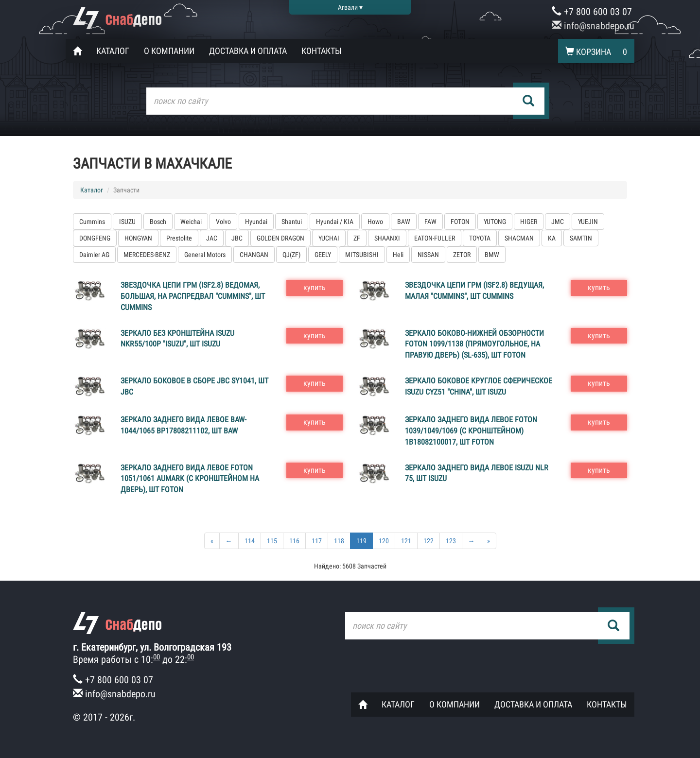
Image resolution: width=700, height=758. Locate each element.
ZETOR (462, 255)
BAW (404, 222)
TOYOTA (480, 238)
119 (361, 541)
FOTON (460, 222)
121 (406, 541)
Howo (375, 222)
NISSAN (428, 255)
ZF (357, 238)
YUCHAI (329, 238)
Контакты (322, 51)
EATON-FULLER (435, 238)
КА (552, 238)
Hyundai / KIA (335, 222)
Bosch (158, 222)
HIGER (529, 222)
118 (339, 541)
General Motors (205, 255)
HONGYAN (138, 238)
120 (384, 541)
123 (451, 541)
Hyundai (256, 222)
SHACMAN (519, 238)
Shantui (292, 222)
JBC (237, 238)
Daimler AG (94, 255)
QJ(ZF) (291, 255)
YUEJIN (588, 222)
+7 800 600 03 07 (592, 12)
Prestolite (179, 238)
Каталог (113, 51)
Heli (398, 255)
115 (272, 541)
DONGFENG (95, 238)
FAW (430, 222)
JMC (558, 222)
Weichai (191, 222)
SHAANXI (387, 238)
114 (250, 541)
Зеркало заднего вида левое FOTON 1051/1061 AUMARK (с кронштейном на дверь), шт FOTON (190, 479)
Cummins (92, 222)
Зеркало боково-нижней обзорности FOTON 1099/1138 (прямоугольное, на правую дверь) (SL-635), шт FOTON (474, 344)
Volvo (223, 222)
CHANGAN (254, 255)
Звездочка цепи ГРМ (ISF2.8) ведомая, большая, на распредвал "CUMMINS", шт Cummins (193, 296)
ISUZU (127, 222)
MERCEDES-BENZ (147, 255)
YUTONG (495, 222)
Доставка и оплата (248, 51)
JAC (212, 238)
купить (315, 287)
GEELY (323, 255)
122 (429, 541)
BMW (492, 255)
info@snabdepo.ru (593, 26)
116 (294, 541)
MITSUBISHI (362, 255)
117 (317, 541)
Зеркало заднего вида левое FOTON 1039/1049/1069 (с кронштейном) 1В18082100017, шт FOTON (471, 431)
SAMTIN (581, 238)
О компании (169, 51)
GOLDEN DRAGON (280, 238)
